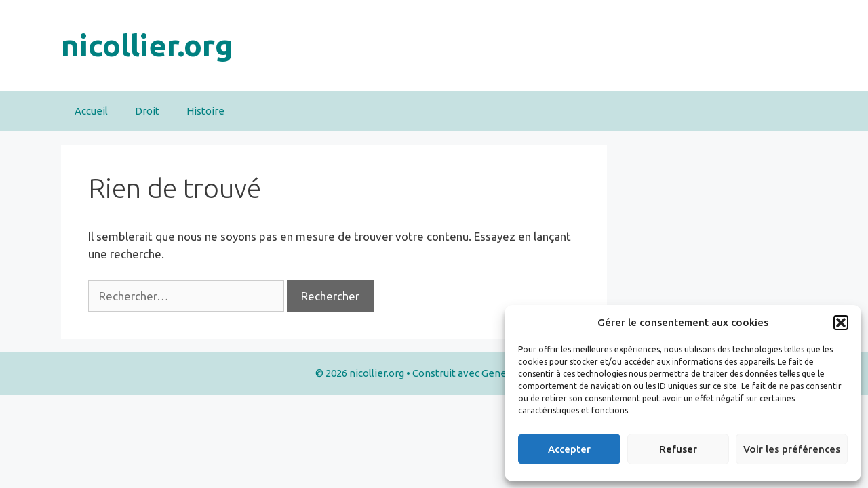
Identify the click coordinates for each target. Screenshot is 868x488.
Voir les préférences (792, 449)
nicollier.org (147, 45)
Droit (147, 111)
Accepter (569, 449)
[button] (841, 323)
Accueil (91, 111)
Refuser (678, 449)
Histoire (205, 111)
